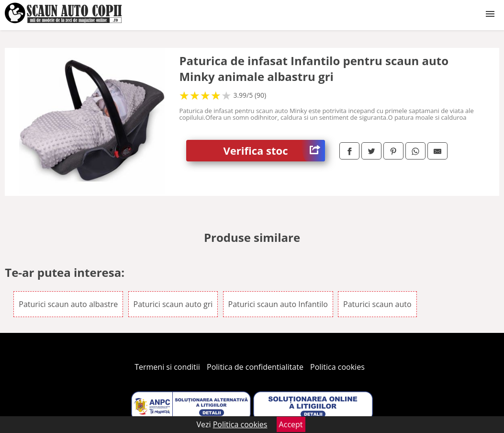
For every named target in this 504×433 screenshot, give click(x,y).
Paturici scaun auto (377, 304)
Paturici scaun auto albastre (68, 304)
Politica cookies (337, 367)
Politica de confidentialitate (255, 367)
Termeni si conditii (167, 367)
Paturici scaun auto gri (173, 304)
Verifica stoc (274, 151)
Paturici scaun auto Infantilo (278, 304)
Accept (291, 424)
